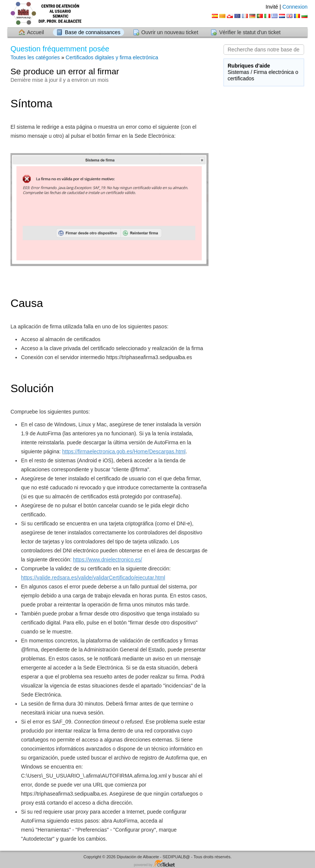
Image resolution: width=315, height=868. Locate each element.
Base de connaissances (93, 32)
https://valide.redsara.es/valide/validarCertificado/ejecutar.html (93, 578)
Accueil (35, 32)
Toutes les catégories (35, 57)
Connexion (295, 7)
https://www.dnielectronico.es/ (108, 560)
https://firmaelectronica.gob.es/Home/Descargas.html (124, 451)
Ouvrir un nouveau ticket (170, 32)
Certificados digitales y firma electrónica (112, 57)
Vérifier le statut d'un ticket (250, 32)
